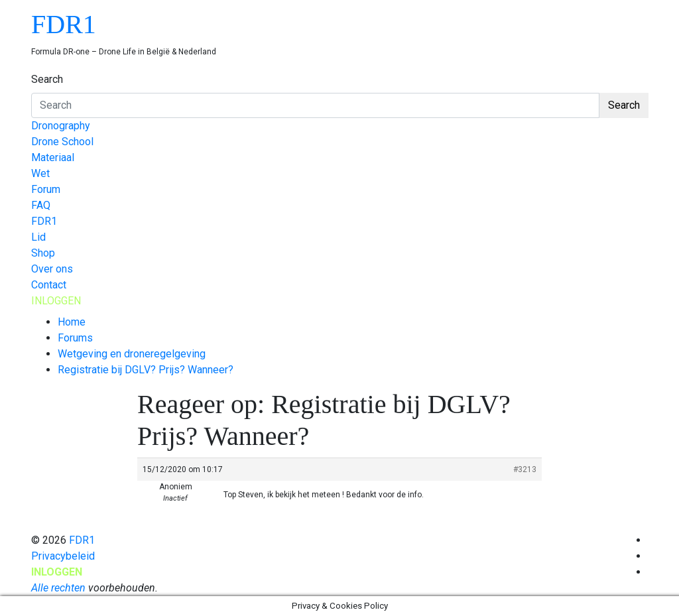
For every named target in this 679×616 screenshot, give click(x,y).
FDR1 (64, 24)
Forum (46, 189)
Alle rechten (58, 588)
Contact (49, 285)
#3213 (525, 469)
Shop (43, 253)
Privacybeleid (63, 556)
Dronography (61, 126)
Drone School (62, 142)
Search (47, 79)
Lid (38, 237)
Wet (40, 173)
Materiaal (53, 157)
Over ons (52, 269)
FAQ (41, 205)
